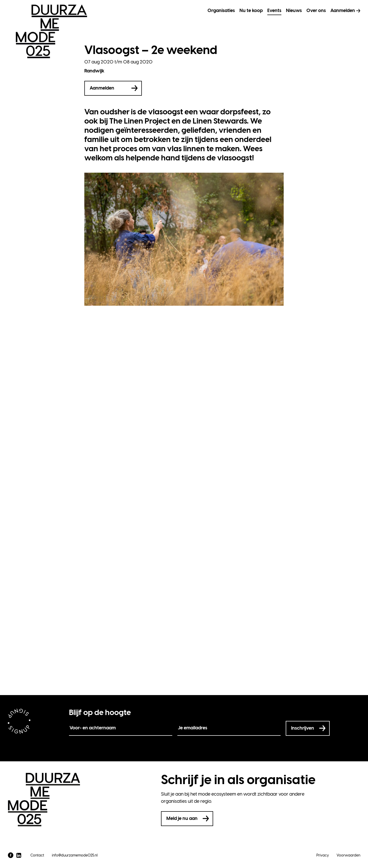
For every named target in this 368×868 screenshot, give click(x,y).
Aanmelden (343, 10)
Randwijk (94, 71)
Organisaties (221, 10)
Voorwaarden (348, 855)
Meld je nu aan (182, 818)
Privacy (323, 855)
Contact (37, 855)
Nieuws (294, 10)
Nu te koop (251, 10)
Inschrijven (303, 728)
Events (274, 10)
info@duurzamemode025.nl (75, 855)
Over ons (316, 10)
